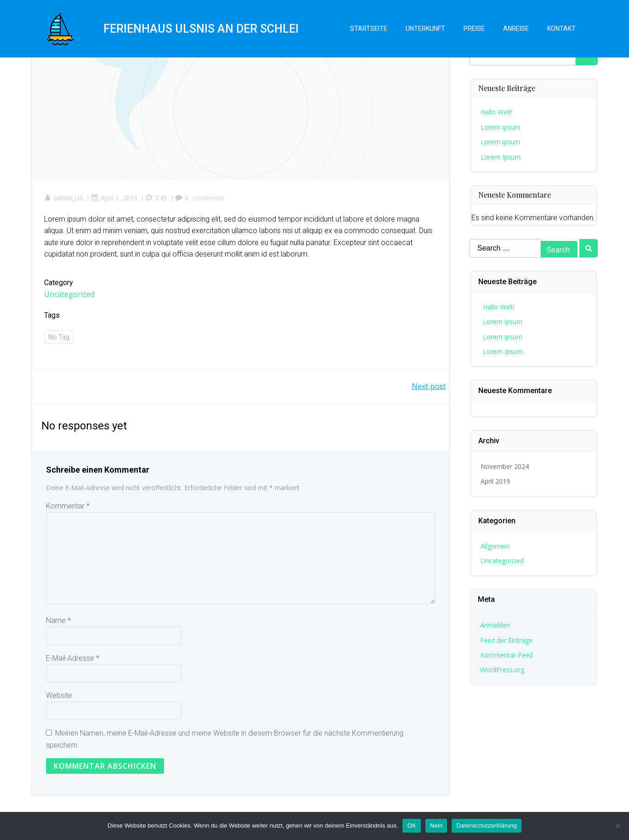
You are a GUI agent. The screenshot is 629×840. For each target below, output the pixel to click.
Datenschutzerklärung (486, 826)
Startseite (368, 30)
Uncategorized (71, 296)
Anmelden (496, 625)
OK (411, 826)
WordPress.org (503, 669)
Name (58, 624)
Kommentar (68, 509)
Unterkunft (425, 30)
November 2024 (505, 466)
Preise (473, 30)
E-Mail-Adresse (73, 661)
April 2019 (496, 481)
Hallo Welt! (497, 110)
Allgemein (496, 545)
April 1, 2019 (116, 199)
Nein (436, 826)
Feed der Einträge (507, 639)
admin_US (65, 199)
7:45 (158, 199)
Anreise (515, 30)
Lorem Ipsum (501, 155)
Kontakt (561, 30)
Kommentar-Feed (507, 654)
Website (59, 699)
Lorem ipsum (501, 125)
